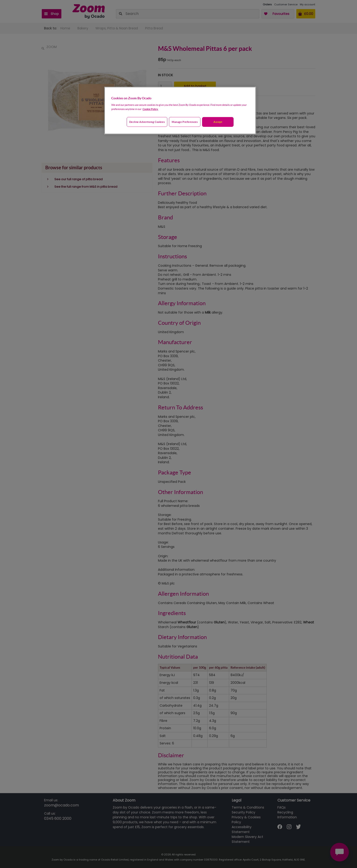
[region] (180, 111)
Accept (218, 122)
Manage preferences (185, 122)
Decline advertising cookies (147, 122)
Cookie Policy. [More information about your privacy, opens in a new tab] (150, 109)
